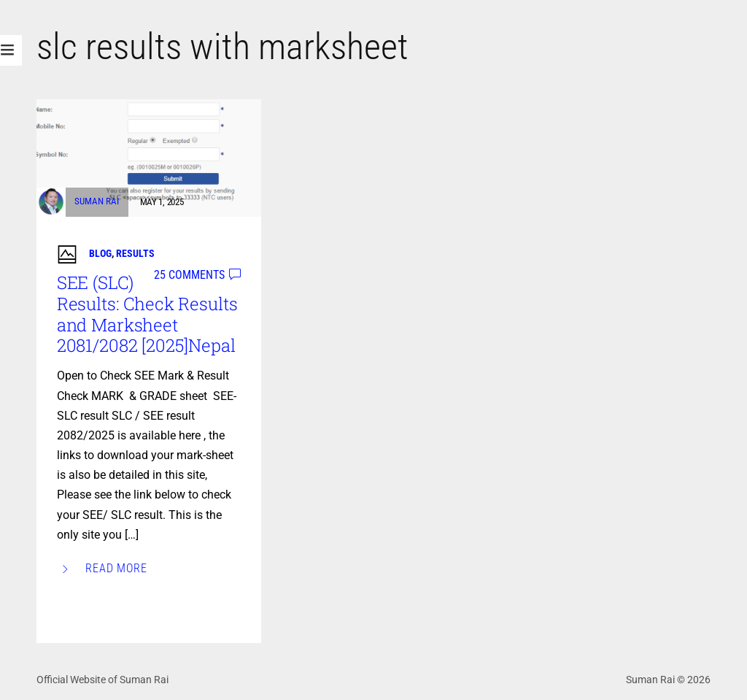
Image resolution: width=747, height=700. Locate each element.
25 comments (189, 275)
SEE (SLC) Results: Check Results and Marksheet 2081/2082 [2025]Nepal (147, 314)
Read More (117, 568)
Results (135, 253)
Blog (100, 253)
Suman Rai (97, 202)
